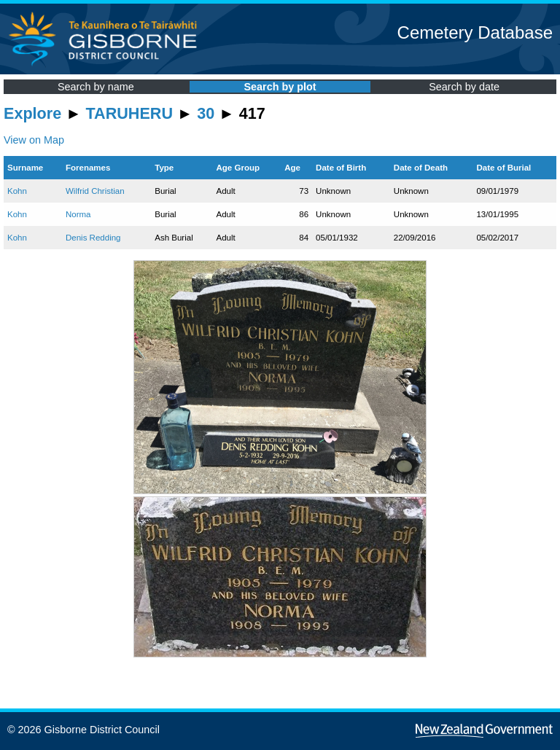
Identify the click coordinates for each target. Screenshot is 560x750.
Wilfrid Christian (95, 191)
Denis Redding (93, 238)
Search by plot (280, 87)
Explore (32, 113)
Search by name (96, 87)
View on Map (34, 140)
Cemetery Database (475, 32)
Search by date (464, 87)
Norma (78, 214)
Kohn (17, 191)
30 (206, 113)
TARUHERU (129, 113)
